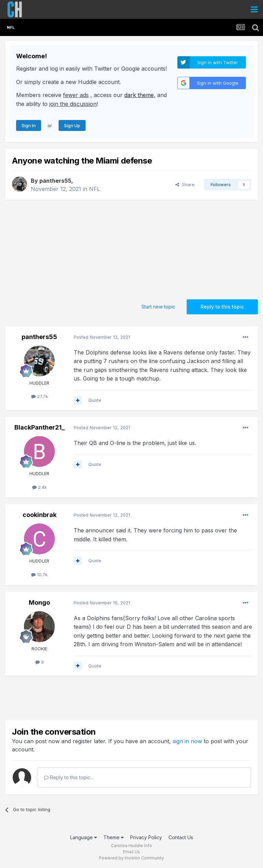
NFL (95, 189)
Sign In (29, 125)
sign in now (187, 741)
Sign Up (72, 125)
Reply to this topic (222, 307)
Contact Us (181, 837)
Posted (102, 337)
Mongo (39, 602)
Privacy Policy (146, 837)
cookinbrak (40, 515)
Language (84, 837)
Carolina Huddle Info (131, 846)
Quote (95, 400)
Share (185, 184)
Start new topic (158, 307)
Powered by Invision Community (131, 858)
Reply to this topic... (69, 777)
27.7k (40, 396)
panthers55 (55, 181)
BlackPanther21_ (40, 427)
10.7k (39, 575)
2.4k (40, 487)
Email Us (131, 852)
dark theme (139, 95)
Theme (114, 837)
